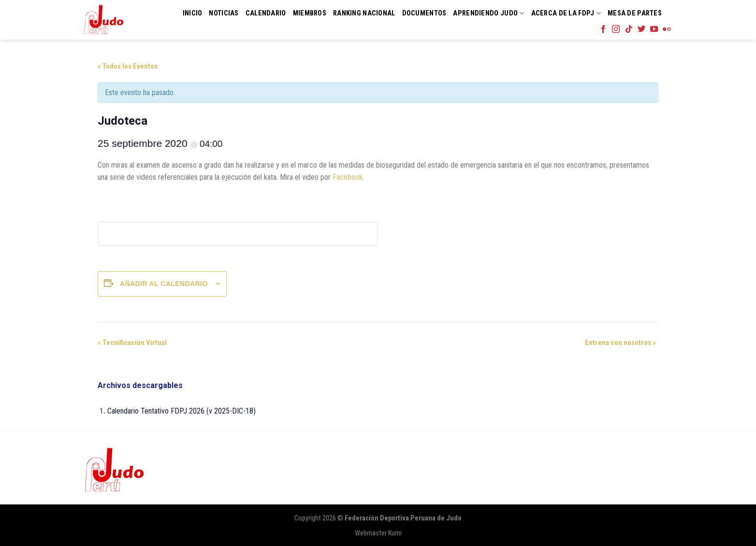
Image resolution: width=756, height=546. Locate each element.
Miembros (310, 13)
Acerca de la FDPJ (566, 13)
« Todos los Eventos (128, 66)
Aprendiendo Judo (488, 13)
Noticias (224, 13)
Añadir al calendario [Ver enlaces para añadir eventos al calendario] (164, 284)
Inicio (193, 13)
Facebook (348, 177)
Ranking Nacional (364, 13)
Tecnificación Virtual (132, 343)
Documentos (424, 13)
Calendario (266, 13)
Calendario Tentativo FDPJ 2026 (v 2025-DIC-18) (182, 411)
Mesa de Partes (635, 13)
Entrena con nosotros (620, 343)
